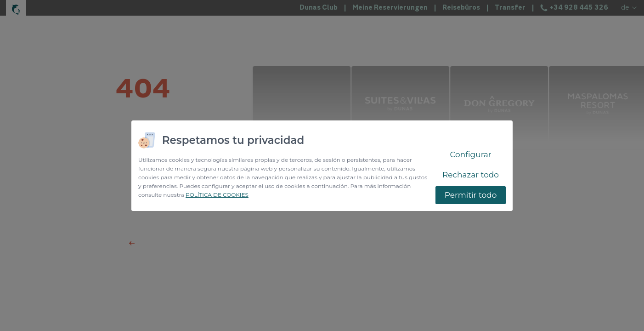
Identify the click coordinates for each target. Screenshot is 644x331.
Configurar (470, 154)
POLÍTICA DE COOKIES (217, 195)
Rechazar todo (471, 175)
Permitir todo (471, 195)
